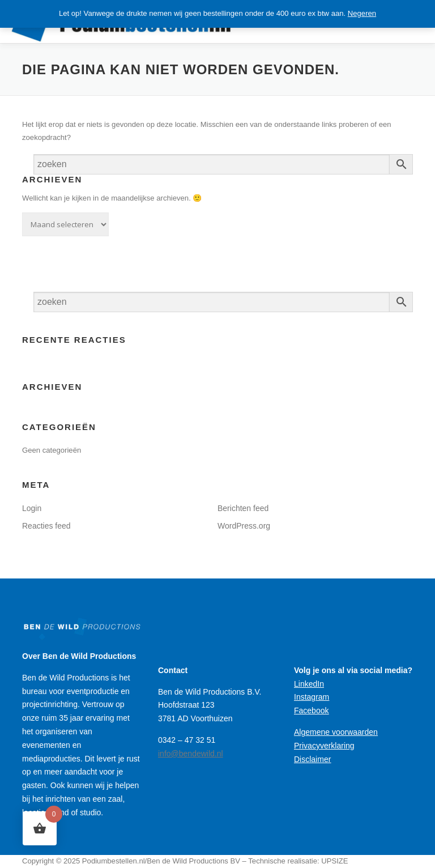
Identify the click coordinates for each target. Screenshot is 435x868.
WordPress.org (244, 526)
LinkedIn (309, 684)
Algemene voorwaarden (336, 732)
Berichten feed (243, 508)
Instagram (312, 697)
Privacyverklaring (324, 746)
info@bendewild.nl (191, 754)
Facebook (311, 710)
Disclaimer (312, 759)
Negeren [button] (362, 13)
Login (32, 508)
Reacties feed (46, 526)
